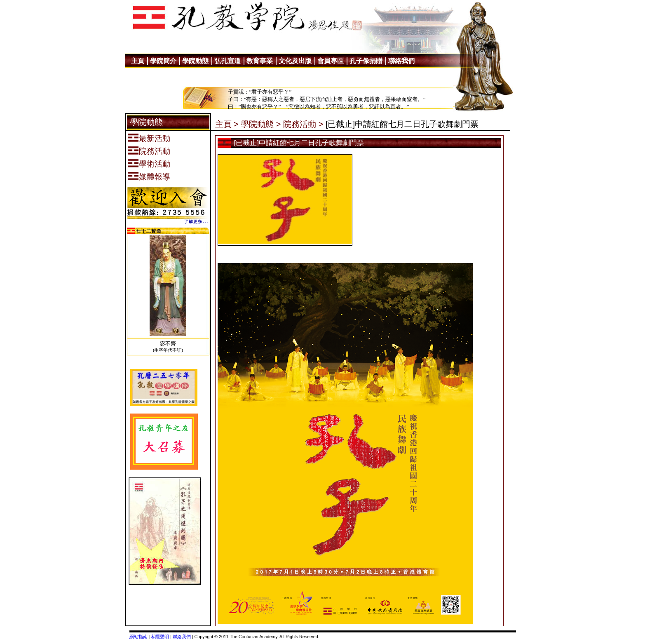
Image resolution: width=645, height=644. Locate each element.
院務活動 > (303, 124)
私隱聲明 (160, 637)
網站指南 (138, 637)
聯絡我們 (182, 637)
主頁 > (227, 124)
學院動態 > (261, 124)
